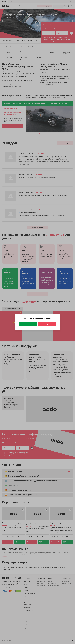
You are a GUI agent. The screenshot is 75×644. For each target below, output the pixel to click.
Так (28, 324)
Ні (47, 324)
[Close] (58, 316)
